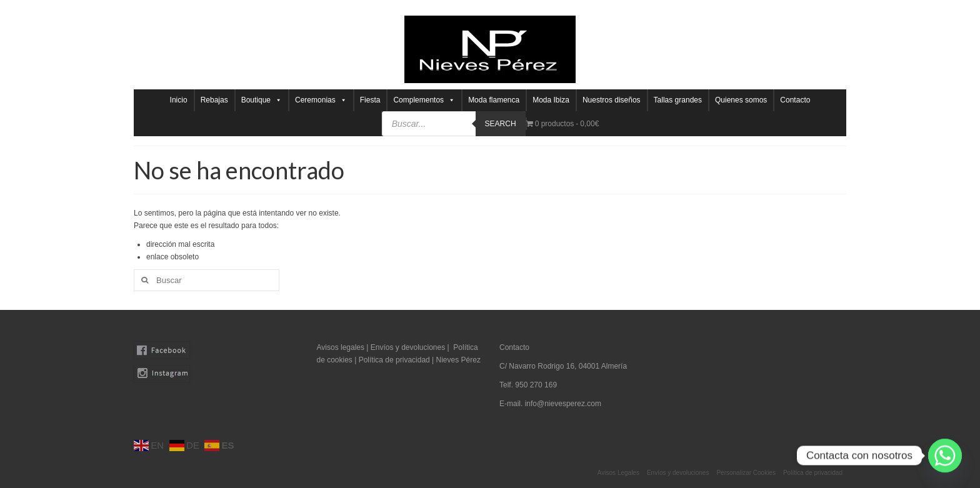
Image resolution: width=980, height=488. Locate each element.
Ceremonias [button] (321, 100)
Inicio (179, 100)
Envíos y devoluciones (408, 347)
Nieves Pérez (458, 360)
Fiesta (370, 100)
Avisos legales (341, 347)
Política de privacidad (395, 360)
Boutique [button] (262, 100)
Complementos (424, 100)
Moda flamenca (494, 100)
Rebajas (214, 100)
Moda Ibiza (551, 100)
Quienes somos (741, 100)
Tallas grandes (678, 100)
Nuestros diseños (612, 100)
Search (501, 124)
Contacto (795, 100)
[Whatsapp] (945, 456)
